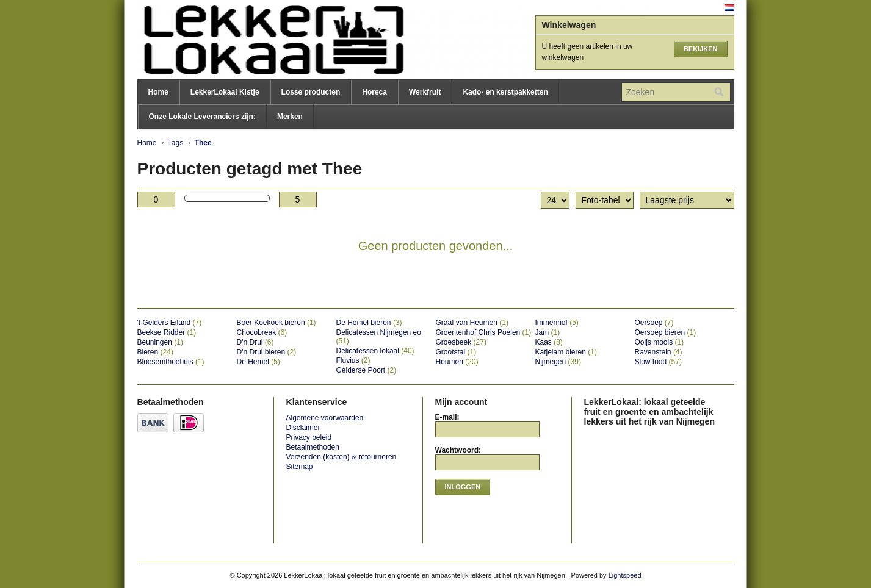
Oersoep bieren (666, 332)
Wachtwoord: (458, 450)
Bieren (155, 352)
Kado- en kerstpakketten (505, 92)
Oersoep (654, 323)
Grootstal (456, 352)
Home (158, 92)
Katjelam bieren (566, 352)
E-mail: (447, 417)
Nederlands (729, 8)
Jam (548, 332)
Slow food (658, 362)
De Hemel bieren (369, 323)
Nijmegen (558, 362)
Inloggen (463, 487)
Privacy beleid (309, 437)
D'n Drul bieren (267, 352)
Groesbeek (461, 342)
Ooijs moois (660, 342)
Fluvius (353, 360)
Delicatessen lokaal (375, 351)
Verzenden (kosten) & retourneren (342, 457)
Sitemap (300, 467)
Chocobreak (262, 332)
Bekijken (701, 49)
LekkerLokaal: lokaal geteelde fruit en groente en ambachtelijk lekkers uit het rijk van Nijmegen (259, 40)
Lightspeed (625, 575)
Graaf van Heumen (472, 323)
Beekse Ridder (167, 332)
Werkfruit (425, 92)
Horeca (374, 92)
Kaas (549, 342)
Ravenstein (659, 352)
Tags (175, 143)
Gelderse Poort (367, 370)
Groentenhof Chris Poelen (484, 332)
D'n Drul (255, 342)
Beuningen (160, 342)
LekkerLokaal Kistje (225, 92)
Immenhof (557, 323)
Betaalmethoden (313, 447)
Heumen (457, 362)
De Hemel (258, 362)
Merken (290, 117)
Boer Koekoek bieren (276, 323)
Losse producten (311, 92)
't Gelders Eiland (170, 323)
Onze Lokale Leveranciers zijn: (202, 117)
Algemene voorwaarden (325, 418)
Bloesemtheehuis (171, 362)
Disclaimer (303, 428)
